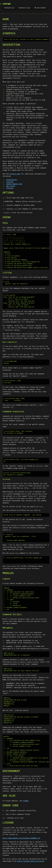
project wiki (15, 174)
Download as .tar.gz (24, 8)
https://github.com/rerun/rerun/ (31, 861)
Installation (12, 180)
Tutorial (10, 182)
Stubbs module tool (14, 184)
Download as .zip (9, 8)
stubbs (26, 801)
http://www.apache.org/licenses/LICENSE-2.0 (21, 838)
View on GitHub (40, 8)
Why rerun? (11, 186)
